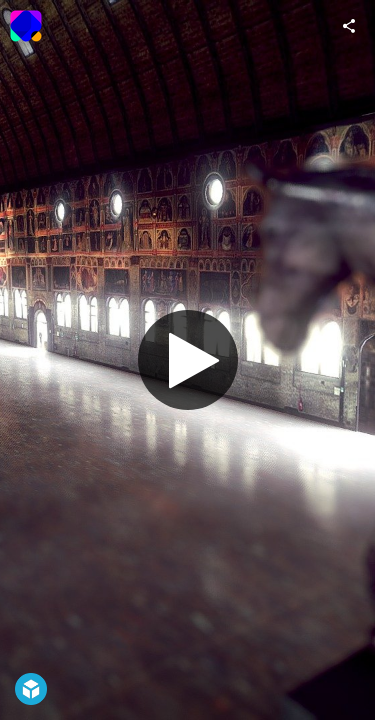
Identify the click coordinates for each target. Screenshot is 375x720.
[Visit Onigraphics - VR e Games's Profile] (26, 26)
